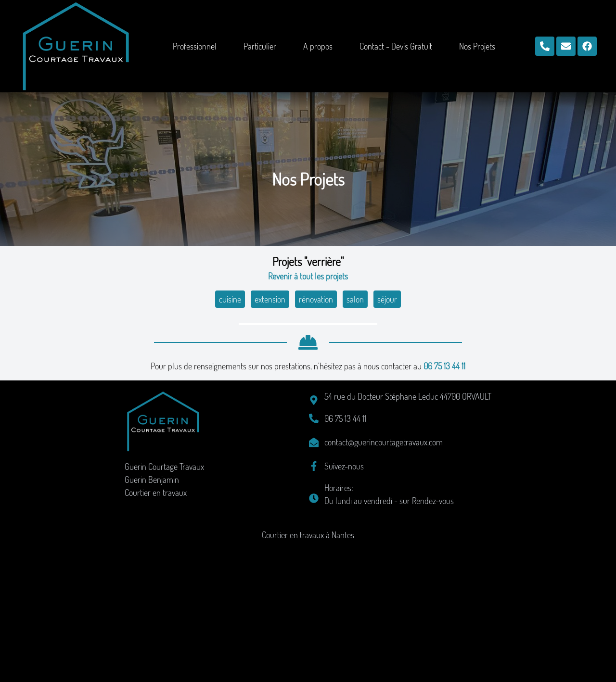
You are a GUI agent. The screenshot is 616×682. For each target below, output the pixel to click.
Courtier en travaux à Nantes (308, 671)
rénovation (316, 299)
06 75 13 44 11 (444, 503)
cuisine (230, 299)
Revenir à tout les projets (308, 276)
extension (270, 299)
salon (355, 299)
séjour (387, 299)
